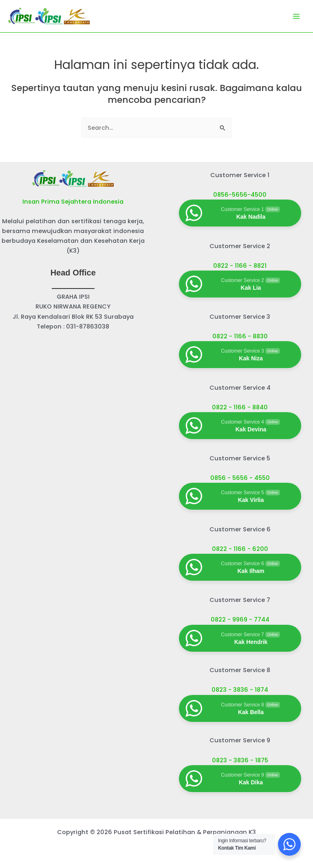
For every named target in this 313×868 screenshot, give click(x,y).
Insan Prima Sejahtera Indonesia (73, 202)
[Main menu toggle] (296, 16)
